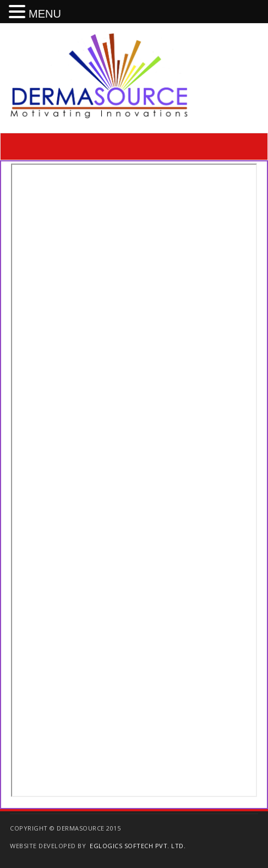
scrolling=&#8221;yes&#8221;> (134, 480)
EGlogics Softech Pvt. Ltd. (138, 846)
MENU (45, 14)
